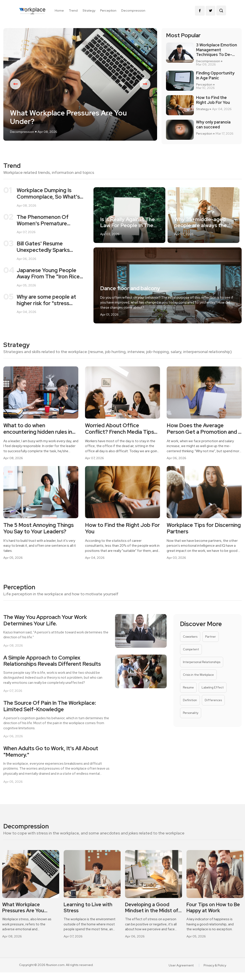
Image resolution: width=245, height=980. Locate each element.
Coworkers (190, 637)
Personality (191, 713)
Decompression (133, 10)
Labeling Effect (213, 687)
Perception (108, 10)
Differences (213, 700)
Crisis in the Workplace (198, 675)
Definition (190, 700)
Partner (211, 637)
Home (59, 10)
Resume (188, 687)
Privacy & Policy (215, 965)
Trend (73, 10)
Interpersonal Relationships (202, 662)
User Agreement (181, 965)
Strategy (89, 10)
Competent (191, 649)
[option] (80, 84)
